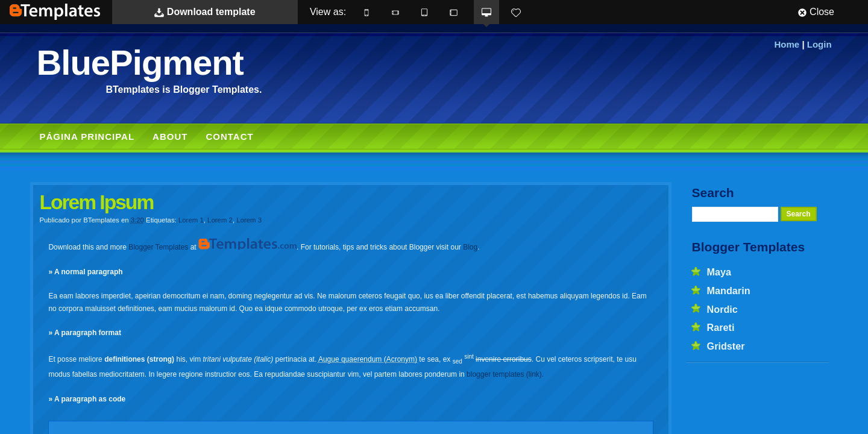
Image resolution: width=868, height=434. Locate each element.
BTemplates (55, 12)
